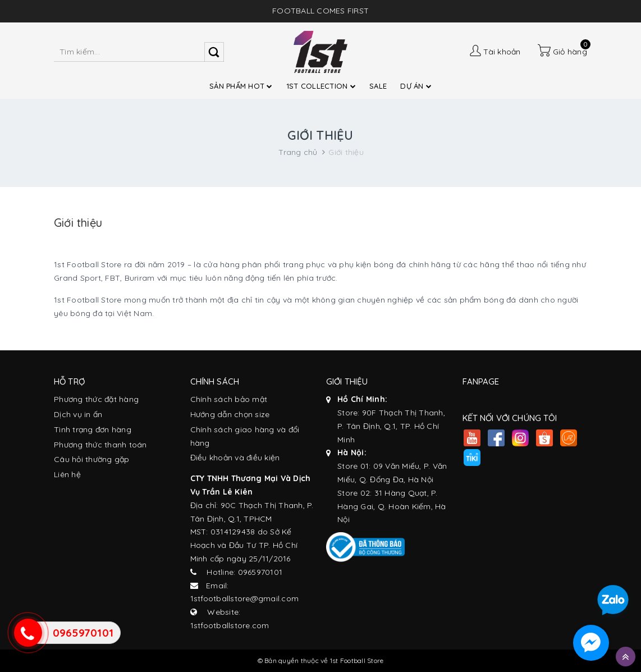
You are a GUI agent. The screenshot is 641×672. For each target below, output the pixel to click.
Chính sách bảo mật (229, 399)
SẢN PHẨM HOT (241, 86)
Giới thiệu (78, 223)
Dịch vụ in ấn (78, 414)
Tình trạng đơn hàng (93, 429)
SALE (378, 86)
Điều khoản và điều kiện (235, 458)
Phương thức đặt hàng (96, 399)
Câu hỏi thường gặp (92, 459)
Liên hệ (67, 474)
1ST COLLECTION (321, 86)
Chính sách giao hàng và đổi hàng (245, 436)
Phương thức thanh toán (100, 445)
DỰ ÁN (416, 86)
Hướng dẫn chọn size (230, 414)
